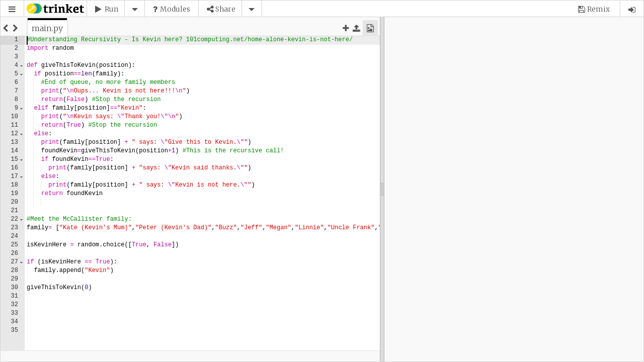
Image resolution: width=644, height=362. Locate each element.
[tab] (47, 28)
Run (111, 9)
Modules (175, 9)
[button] (12, 9)
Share (225, 9)
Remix (598, 9)
